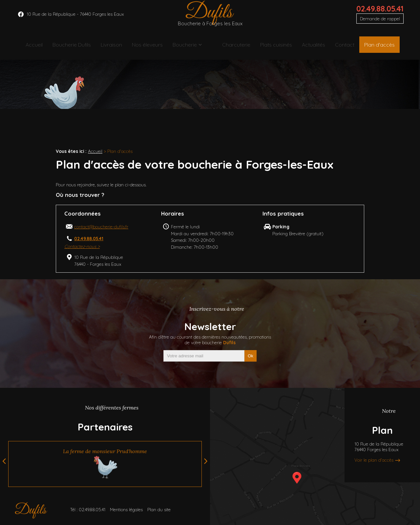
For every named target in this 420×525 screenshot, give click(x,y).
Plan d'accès (382, 47)
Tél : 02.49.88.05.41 (88, 509)
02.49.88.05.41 (380, 14)
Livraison (111, 47)
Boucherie (189, 47)
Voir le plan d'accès (374, 460)
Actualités (312, 47)
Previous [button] (4, 461)
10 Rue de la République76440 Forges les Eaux (379, 447)
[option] (105, 464)
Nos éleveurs (149, 47)
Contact (344, 47)
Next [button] (206, 461)
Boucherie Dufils (69, 47)
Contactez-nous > (82, 246)
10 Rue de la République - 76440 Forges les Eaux (75, 19)
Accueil (30, 47)
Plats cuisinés (273, 47)
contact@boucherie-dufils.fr (101, 227)
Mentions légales (126, 509)
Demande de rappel (380, 23)
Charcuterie (232, 47)
